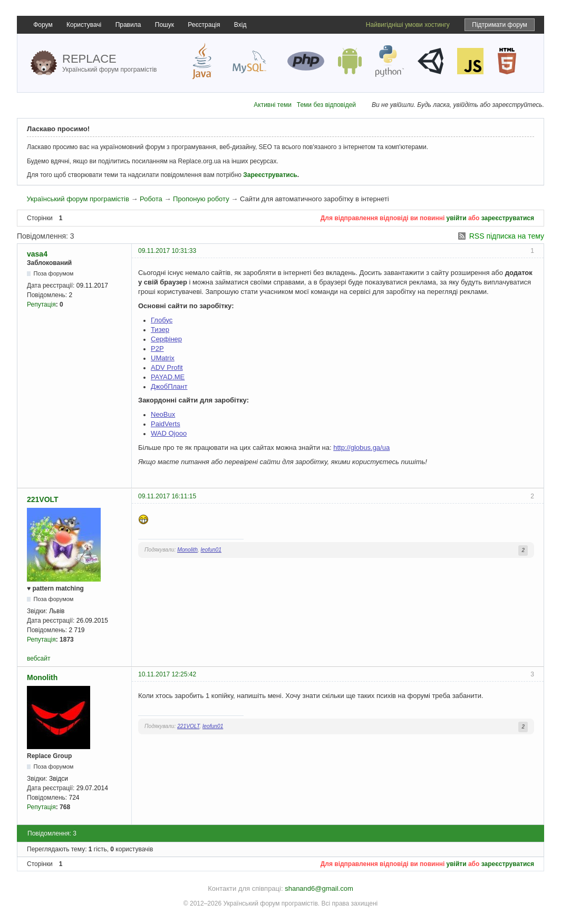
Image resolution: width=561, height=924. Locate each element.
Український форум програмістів (78, 199)
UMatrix (163, 358)
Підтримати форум (500, 25)
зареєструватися (508, 218)
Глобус (162, 320)
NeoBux (163, 414)
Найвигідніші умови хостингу (408, 25)
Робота (151, 199)
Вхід (240, 25)
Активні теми (273, 105)
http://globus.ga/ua (361, 448)
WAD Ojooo (169, 433)
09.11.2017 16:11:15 (167, 496)
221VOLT (43, 499)
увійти (457, 218)
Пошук (165, 25)
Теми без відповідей (326, 105)
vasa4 (37, 254)
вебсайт (38, 658)
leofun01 (211, 550)
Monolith (187, 550)
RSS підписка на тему (507, 236)
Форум (43, 25)
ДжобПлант (169, 386)
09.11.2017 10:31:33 (167, 251)
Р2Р (157, 348)
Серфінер (166, 339)
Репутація (41, 304)
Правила (128, 25)
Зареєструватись (270, 175)
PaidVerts (166, 424)
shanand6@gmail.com (319, 888)
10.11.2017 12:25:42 (167, 674)
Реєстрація (204, 25)
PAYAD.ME (168, 377)
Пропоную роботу (201, 199)
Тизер (160, 330)
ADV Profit (167, 367)
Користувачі (84, 25)
